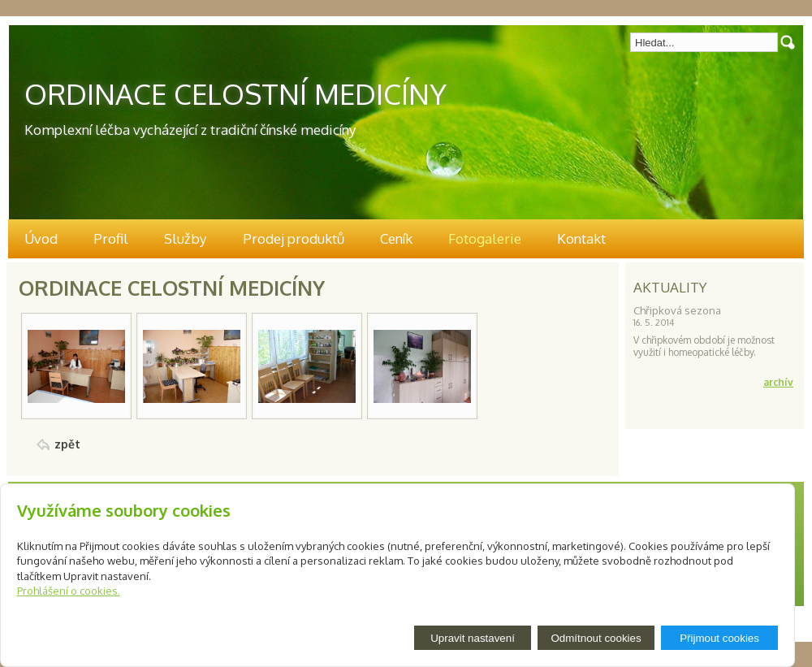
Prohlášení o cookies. (69, 591)
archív (778, 382)
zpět (67, 444)
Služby (185, 238)
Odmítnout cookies (596, 638)
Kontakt (581, 238)
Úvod (41, 238)
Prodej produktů (294, 238)
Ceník (396, 238)
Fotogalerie (485, 238)
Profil (111, 238)
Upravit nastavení (473, 638)
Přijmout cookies (719, 638)
